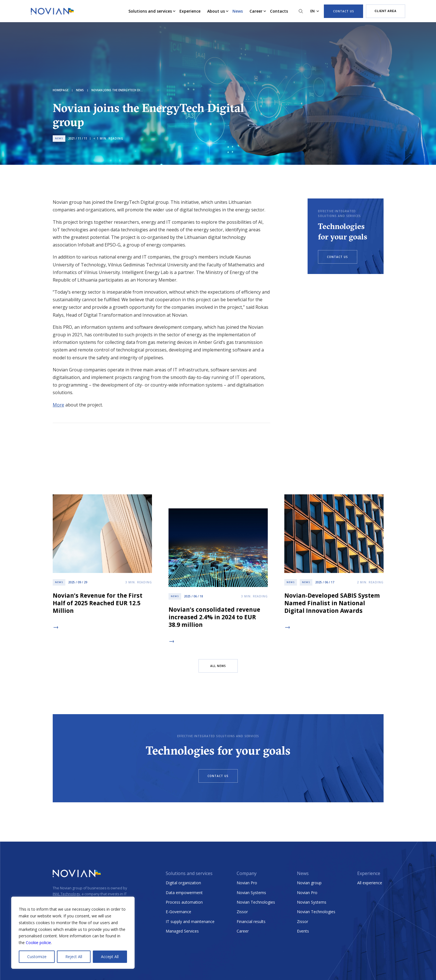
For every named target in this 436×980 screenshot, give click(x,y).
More (58, 405)
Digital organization (183, 883)
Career (256, 11)
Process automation (184, 902)
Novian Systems (251, 893)
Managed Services (182, 931)
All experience (370, 883)
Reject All (74, 957)
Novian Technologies (256, 902)
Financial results (251, 921)
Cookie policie (38, 943)
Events (303, 931)
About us (216, 11)
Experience (190, 11)
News (238, 11)
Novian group (309, 883)
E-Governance (178, 912)
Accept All (110, 957)
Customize (37, 957)
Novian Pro (247, 883)
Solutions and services (150, 11)
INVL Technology (66, 894)
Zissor (242, 912)
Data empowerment (184, 893)
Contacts (279, 11)
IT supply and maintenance (190, 921)
